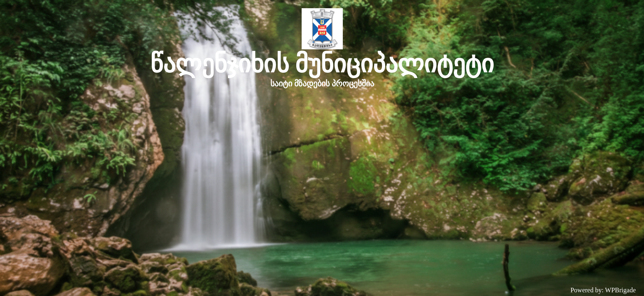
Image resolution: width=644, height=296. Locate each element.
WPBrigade (620, 290)
